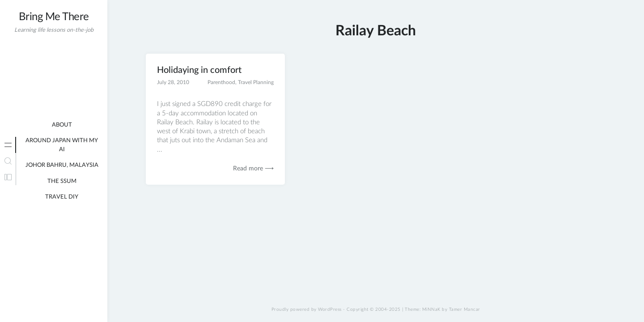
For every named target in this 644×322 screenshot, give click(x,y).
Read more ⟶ (253, 169)
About (62, 125)
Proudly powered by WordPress (307, 309)
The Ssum (62, 181)
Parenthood (221, 82)
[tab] (8, 145)
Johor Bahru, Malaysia (62, 165)
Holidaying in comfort (199, 70)
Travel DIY (62, 197)
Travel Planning (256, 82)
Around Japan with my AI (62, 145)
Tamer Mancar (465, 309)
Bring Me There (54, 17)
